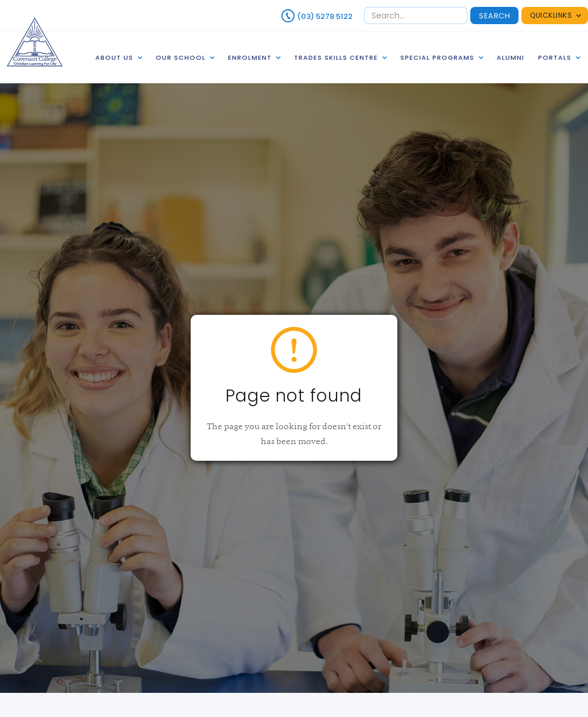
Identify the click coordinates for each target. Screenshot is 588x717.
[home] (35, 42)
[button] (555, 16)
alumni (510, 57)
